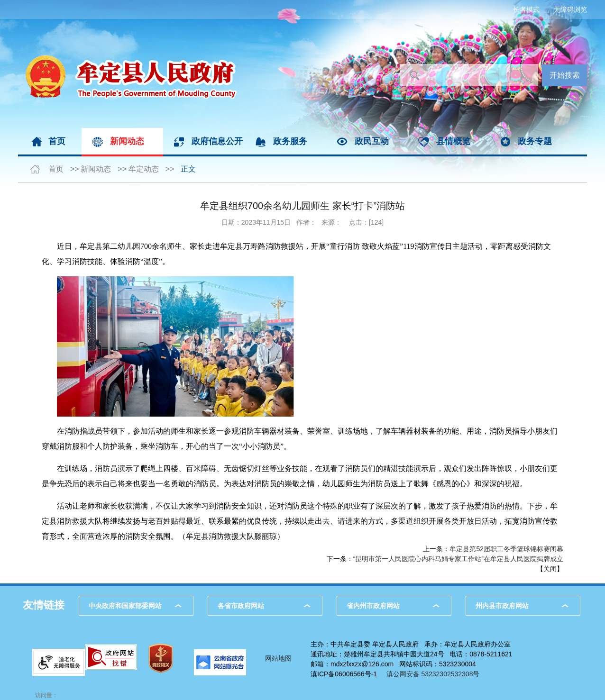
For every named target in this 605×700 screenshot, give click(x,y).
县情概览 (453, 141)
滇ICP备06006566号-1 (344, 674)
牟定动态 (144, 169)
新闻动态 (127, 141)
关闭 (550, 569)
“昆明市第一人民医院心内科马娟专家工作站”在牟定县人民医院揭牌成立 (458, 559)
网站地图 (278, 658)
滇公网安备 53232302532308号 (436, 674)
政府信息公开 (217, 141)
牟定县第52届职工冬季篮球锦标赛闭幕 (506, 549)
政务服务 (290, 141)
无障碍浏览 (570, 9)
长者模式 (526, 9)
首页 (57, 141)
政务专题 (535, 141)
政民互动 (372, 141)
